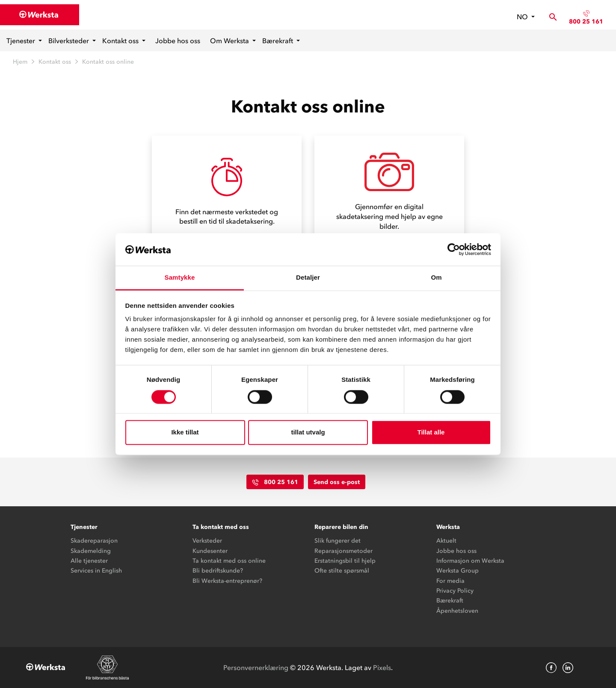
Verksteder (207, 541)
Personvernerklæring (256, 667)
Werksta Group (458, 571)
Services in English (96, 571)
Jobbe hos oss (178, 41)
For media (450, 581)
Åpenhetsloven (457, 611)
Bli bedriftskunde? (218, 571)
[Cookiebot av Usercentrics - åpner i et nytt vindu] (454, 249)
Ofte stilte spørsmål (342, 571)
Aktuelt (446, 541)
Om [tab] (436, 278)
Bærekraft (278, 41)
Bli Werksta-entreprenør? (227, 581)
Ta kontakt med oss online (229, 561)
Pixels (382, 667)
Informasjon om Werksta (470, 561)
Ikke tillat (185, 433)
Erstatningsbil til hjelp (345, 561)
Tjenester (22, 41)
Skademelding (91, 551)
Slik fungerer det (338, 541)
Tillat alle (431, 433)
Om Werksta (230, 41)
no (523, 17)
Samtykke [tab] (180, 278)
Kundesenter (210, 551)
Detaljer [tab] (308, 278)
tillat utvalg (308, 433)
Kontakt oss (121, 41)
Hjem (20, 62)
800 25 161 (586, 22)
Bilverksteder (70, 41)
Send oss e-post (337, 482)
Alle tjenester (89, 561)
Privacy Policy (455, 591)
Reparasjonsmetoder (344, 551)
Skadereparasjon (94, 541)
